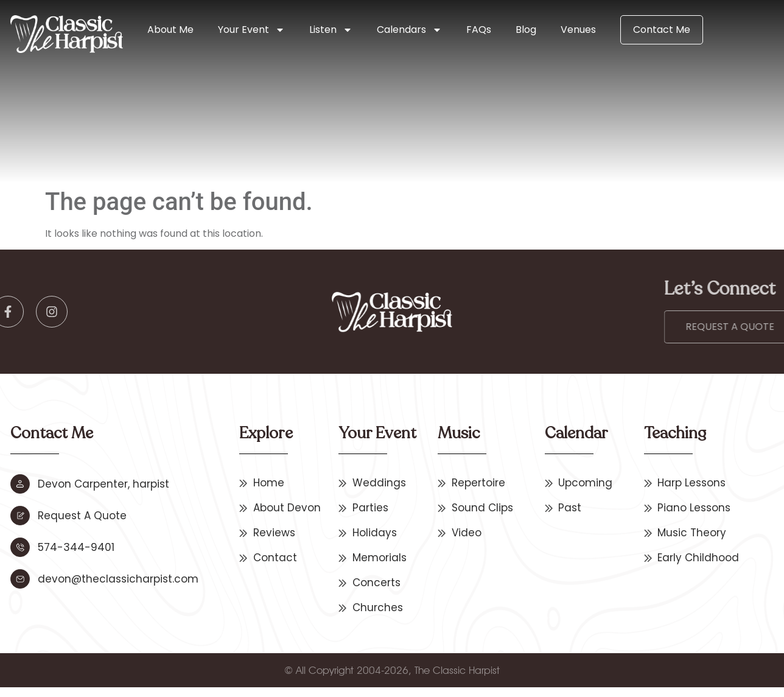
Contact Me (662, 30)
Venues (578, 30)
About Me (170, 30)
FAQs (479, 30)
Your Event (251, 30)
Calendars (409, 30)
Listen (331, 30)
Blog (526, 30)
